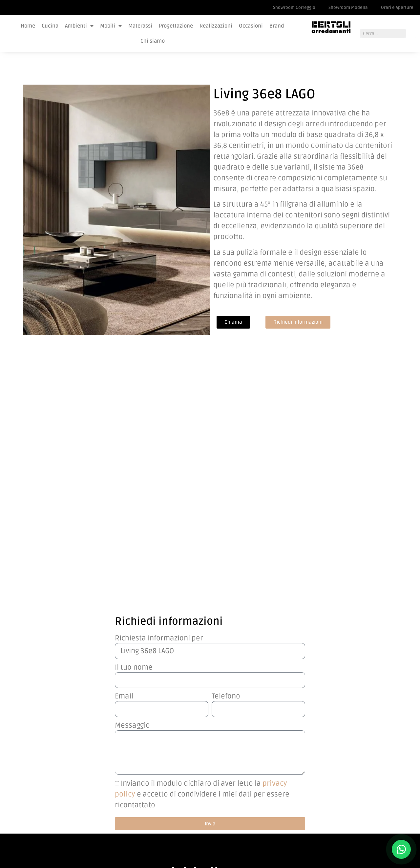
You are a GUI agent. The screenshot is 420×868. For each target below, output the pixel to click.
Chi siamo (153, 41)
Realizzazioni (216, 26)
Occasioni (251, 26)
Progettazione (176, 26)
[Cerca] (411, 33)
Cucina (50, 26)
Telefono (226, 455)
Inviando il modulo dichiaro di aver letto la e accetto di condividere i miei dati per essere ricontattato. (202, 553)
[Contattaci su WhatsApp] (401, 849)
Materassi (140, 26)
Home (28, 26)
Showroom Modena (348, 8)
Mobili (111, 26)
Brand (277, 26)
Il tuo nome (134, 426)
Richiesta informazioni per (159, 397)
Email (124, 455)
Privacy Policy (302, 816)
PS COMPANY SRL (69, 843)
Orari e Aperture (397, 8)
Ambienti (79, 26)
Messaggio (132, 484)
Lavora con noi (304, 801)
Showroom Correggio (294, 8)
